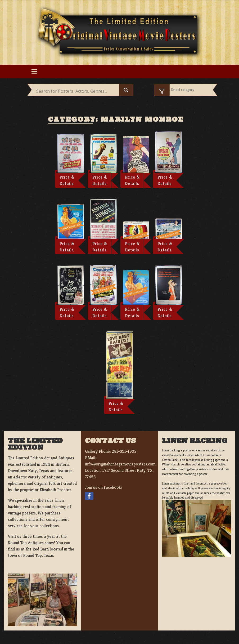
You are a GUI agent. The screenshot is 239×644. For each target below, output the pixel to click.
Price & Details (67, 180)
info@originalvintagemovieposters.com (120, 464)
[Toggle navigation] (34, 72)
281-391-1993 (124, 451)
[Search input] (77, 91)
